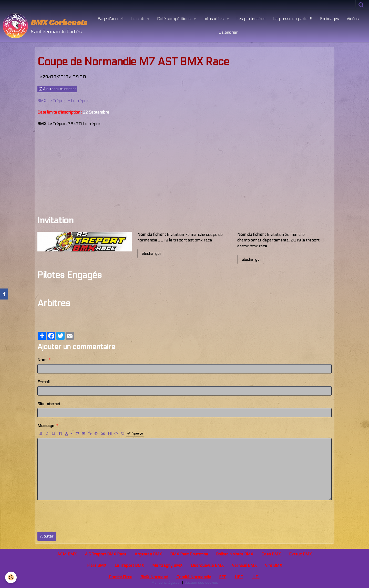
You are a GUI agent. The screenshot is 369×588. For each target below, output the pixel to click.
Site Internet (49, 404)
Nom (42, 360)
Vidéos (353, 19)
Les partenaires (251, 19)
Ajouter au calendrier (57, 89)
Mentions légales (165, 582)
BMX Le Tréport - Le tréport (64, 101)
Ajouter (47, 536)
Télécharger (151, 253)
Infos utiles (214, 19)
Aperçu (135, 433)
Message (46, 426)
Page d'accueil (111, 19)
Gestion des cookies (201, 582)
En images (330, 19)
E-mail (44, 382)
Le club (138, 19)
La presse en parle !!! (293, 19)
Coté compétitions (174, 19)
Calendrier (228, 32)
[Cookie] (11, 577)
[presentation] (76, 516)
